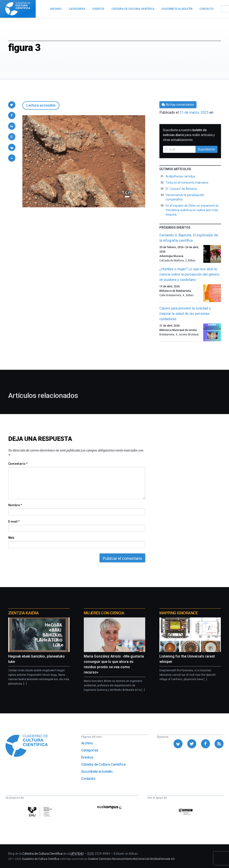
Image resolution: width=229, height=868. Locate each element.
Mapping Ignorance (179, 613)
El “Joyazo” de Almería (181, 189)
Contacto (88, 779)
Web (11, 538)
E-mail (14, 522)
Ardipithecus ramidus (180, 176)
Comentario (18, 464)
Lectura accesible (41, 105)
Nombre (15, 505)
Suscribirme (206, 149)
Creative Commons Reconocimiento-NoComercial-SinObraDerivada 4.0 (131, 859)
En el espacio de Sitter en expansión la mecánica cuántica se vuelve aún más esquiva (192, 210)
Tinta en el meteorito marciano (187, 183)
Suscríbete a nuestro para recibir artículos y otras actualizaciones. (189, 135)
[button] (12, 105)
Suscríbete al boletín (97, 772)
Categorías (90, 750)
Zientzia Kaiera (23, 613)
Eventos (87, 757)
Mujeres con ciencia (104, 613)
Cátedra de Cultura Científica (103, 764)
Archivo (87, 743)
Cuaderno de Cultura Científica (41, 859)
